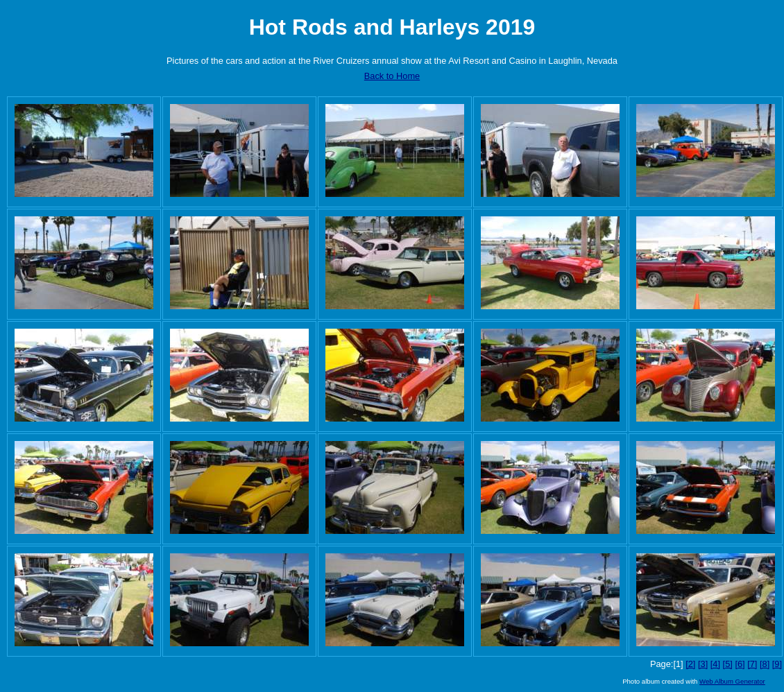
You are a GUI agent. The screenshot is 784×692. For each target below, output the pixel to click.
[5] (728, 664)
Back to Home (392, 76)
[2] (690, 664)
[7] (752, 664)
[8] (765, 664)
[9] (777, 664)
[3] (703, 664)
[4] (715, 664)
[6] (740, 664)
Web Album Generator (732, 681)
